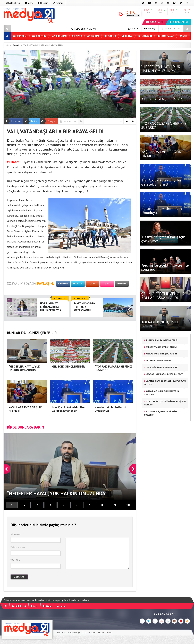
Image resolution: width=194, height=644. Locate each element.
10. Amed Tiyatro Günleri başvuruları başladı (165, 383)
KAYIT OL (133, 29)
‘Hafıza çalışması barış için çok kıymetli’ (163, 239)
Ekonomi (59, 36)
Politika (39, 36)
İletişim (43, 3)
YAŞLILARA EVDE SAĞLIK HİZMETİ (161, 154)
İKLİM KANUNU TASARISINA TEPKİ (161, 340)
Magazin (145, 36)
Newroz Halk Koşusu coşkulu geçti (164, 374)
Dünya (127, 36)
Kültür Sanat (166, 36)
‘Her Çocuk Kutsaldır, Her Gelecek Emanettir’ (161, 182)
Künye (29, 3)
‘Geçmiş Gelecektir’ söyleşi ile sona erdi (165, 267)
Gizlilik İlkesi (13, 3)
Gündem (20, 36)
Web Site (15, 560)
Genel (16, 45)
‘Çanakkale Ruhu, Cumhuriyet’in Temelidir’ (161, 393)
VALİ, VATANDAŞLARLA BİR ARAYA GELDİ (43, 45)
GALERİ (155, 22)
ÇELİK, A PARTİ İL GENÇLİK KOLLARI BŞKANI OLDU (163, 296)
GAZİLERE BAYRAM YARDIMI (158, 360)
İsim (16, 534)
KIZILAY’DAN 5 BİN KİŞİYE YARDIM (160, 354)
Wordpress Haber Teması (99, 632)
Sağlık (110, 36)
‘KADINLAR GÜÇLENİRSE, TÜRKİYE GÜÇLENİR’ (161, 413)
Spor (77, 36)
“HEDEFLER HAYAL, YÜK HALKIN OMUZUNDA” (161, 69)
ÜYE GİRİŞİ (150, 29)
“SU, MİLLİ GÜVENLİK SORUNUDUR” (161, 367)
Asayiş (183, 36)
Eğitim (93, 36)
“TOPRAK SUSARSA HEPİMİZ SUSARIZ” (164, 125)
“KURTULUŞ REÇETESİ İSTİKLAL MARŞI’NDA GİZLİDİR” (165, 403)
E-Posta (18, 547)
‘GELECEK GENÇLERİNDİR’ (162, 99)
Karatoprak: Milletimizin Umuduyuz (162, 211)
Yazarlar (58, 3)
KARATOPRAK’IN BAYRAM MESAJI (160, 347)
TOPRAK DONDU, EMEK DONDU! (160, 324)
